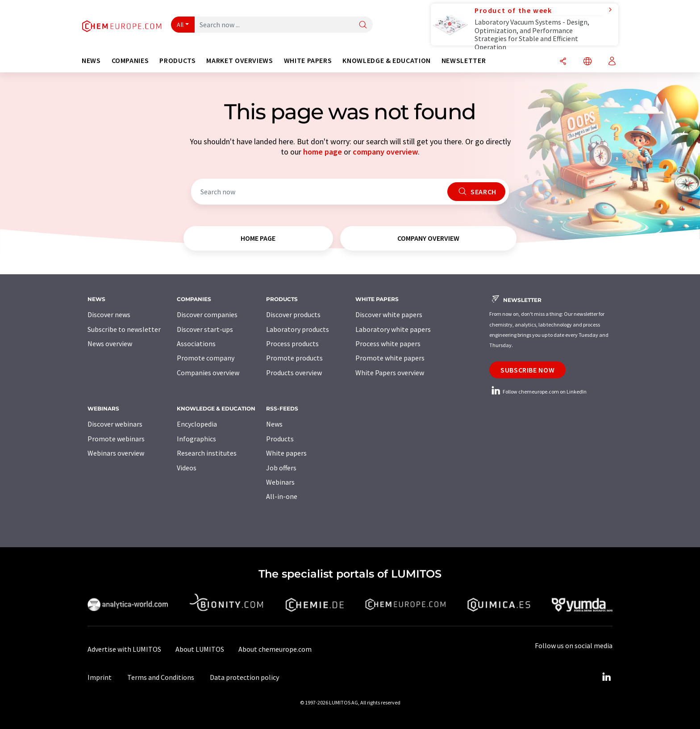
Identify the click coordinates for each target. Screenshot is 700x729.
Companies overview (208, 373)
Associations (196, 344)
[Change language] (587, 62)
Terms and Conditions (161, 677)
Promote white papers (390, 358)
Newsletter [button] (464, 61)
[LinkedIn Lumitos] (606, 677)
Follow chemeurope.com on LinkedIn (538, 392)
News (274, 424)
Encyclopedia (197, 424)
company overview (385, 152)
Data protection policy (244, 677)
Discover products (293, 314)
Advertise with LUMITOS (124, 649)
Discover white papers (389, 314)
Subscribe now (527, 370)
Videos (187, 468)
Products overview (294, 373)
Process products (292, 344)
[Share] (563, 62)
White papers (286, 453)
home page (323, 152)
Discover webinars (115, 424)
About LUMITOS (200, 649)
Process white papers (388, 344)
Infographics (196, 439)
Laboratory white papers (393, 329)
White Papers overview (390, 373)
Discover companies (207, 314)
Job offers (281, 468)
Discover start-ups (205, 329)
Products (280, 439)
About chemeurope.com (275, 649)
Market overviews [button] (240, 61)
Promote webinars (116, 439)
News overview (110, 344)
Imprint (100, 677)
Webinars (280, 482)
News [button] (91, 61)
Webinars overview (116, 453)
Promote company (206, 358)
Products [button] (177, 61)
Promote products (294, 358)
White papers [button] (308, 61)
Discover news (109, 314)
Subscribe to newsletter (124, 329)
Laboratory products (298, 329)
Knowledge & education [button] (386, 61)
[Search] (363, 25)
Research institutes (207, 453)
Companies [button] (130, 61)
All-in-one (282, 496)
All (180, 25)
